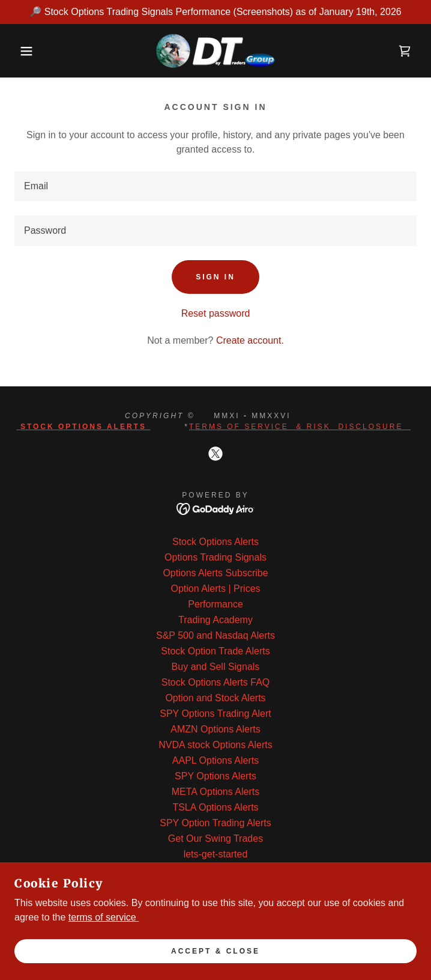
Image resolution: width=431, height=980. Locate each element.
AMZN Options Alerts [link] (215, 729)
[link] (216, 51)
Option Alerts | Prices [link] (215, 589)
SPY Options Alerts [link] (216, 776)
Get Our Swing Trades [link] (216, 838)
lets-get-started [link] (216, 854)
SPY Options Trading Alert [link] (216, 714)
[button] (28, 51)
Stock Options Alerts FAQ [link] (216, 682)
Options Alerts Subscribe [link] (215, 573)
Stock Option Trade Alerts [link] (215, 651)
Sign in (216, 277)
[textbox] (216, 186)
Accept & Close (216, 951)
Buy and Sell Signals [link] (216, 667)
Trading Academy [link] (216, 620)
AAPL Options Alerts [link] (216, 760)
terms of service (104, 917)
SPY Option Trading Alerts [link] (216, 823)
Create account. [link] (250, 340)
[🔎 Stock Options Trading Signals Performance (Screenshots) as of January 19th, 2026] (216, 12)
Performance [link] (216, 604)
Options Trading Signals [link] (216, 557)
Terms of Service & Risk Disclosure (300, 427)
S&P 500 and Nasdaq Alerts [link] (216, 635)
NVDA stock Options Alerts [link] (215, 745)
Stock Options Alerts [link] (216, 542)
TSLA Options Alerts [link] (215, 807)
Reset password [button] (216, 313)
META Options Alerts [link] (216, 792)
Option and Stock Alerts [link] (215, 698)
